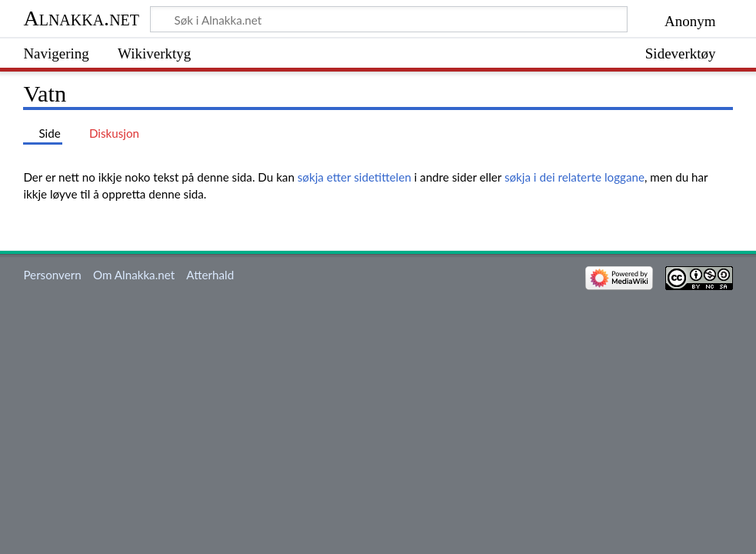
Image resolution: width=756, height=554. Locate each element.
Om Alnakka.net (134, 275)
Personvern (52, 275)
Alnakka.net (81, 18)
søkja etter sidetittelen (355, 177)
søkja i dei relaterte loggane (574, 177)
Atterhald (210, 275)
